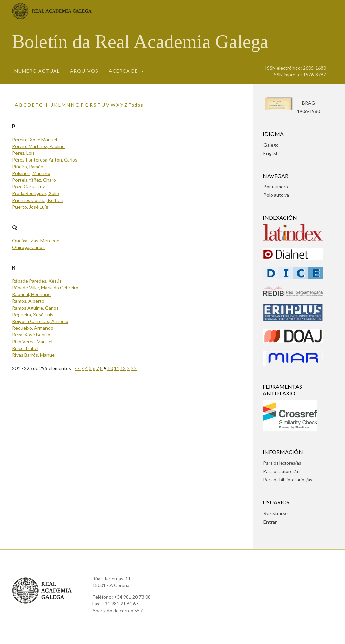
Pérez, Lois (23, 153)
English (271, 153)
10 (110, 368)
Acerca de (124, 71)
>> (134, 368)
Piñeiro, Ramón (28, 166)
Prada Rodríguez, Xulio (36, 193)
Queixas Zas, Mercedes (37, 240)
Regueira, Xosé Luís (33, 314)
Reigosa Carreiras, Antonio (40, 321)
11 (117, 368)
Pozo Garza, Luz (28, 187)
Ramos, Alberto (28, 301)
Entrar (270, 522)
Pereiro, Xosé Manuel (35, 139)
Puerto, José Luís (30, 207)
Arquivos (84, 71)
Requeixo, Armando (33, 328)
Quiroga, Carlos (28, 247)
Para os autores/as (282, 471)
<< (78, 368)
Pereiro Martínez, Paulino (38, 146)
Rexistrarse (276, 513)
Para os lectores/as (282, 463)
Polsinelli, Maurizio (31, 173)
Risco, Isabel (25, 348)
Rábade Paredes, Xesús (37, 281)
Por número (276, 187)
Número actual (37, 71)
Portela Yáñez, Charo (34, 180)
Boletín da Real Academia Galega (140, 42)
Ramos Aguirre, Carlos (35, 308)
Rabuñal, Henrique (31, 294)
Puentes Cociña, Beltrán (38, 200)
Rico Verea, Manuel (32, 341)
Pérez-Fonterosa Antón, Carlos (45, 160)
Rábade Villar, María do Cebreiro (45, 288)
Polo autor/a (276, 195)
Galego (271, 145)
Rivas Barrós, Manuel (34, 355)
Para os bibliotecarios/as (288, 480)
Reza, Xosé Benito (31, 335)
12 (123, 368)
